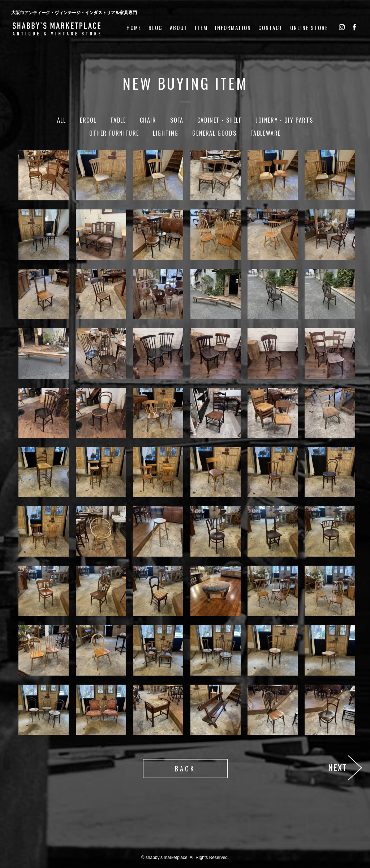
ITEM (201, 28)
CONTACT (271, 28)
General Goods (214, 133)
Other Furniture (114, 133)
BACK (185, 769)
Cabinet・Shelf (220, 120)
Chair (148, 120)
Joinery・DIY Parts (284, 120)
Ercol (88, 120)
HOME (134, 28)
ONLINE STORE (309, 28)
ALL (62, 120)
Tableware (266, 133)
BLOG (156, 28)
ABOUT (179, 28)
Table (118, 120)
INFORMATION (233, 28)
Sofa (177, 120)
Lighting (166, 133)
